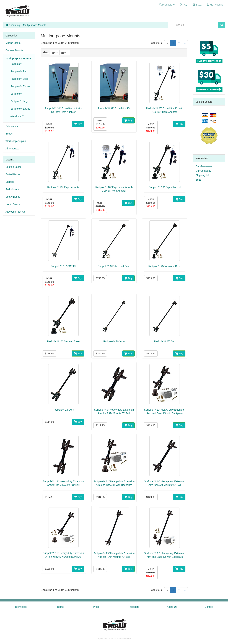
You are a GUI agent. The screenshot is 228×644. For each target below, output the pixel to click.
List (55, 53)
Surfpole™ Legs (19, 101)
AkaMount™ (17, 116)
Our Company (203, 171)
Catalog (16, 25)
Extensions (12, 126)
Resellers (134, 607)
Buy (78, 124)
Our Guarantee (204, 166)
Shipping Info (203, 175)
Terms (60, 607)
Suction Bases (14, 167)
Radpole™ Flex (18, 71)
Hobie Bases (13, 204)
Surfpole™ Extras (20, 109)
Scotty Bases (13, 197)
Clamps (10, 182)
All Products (12, 149)
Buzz (198, 180)
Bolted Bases (13, 174)
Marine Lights (13, 43)
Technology (21, 607)
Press (96, 607)
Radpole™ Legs (19, 79)
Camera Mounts (14, 50)
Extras (9, 134)
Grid (65, 53)
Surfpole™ (16, 94)
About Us (172, 607)
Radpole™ (16, 64)
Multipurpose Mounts (35, 25)
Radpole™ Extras (20, 86)
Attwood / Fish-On (15, 212)
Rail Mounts (12, 189)
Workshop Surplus (16, 141)
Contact (209, 607)
